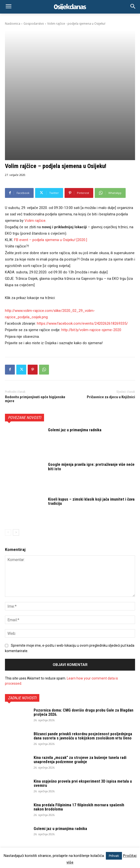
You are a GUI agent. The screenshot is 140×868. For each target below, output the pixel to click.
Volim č (35, 146)
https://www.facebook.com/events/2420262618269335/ (82, 249)
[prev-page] (8, 458)
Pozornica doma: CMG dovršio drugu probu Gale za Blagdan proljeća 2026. (83, 638)
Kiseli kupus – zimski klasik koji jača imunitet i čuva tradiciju (91, 427)
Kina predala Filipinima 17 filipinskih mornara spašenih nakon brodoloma (79, 732)
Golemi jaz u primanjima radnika (75, 355)
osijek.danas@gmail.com (58, 822)
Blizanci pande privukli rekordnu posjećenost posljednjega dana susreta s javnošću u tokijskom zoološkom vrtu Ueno (83, 661)
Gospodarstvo (34, 24)
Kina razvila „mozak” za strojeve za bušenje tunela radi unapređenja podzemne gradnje (80, 685)
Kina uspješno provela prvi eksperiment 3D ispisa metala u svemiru (83, 709)
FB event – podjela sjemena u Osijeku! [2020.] (51, 165)
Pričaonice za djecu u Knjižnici (111, 322)
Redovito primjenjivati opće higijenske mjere (35, 324)
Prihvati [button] (114, 856)
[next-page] (16, 458)
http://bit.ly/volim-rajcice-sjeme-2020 (91, 255)
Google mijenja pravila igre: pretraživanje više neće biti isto (91, 392)
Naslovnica (13, 24)
